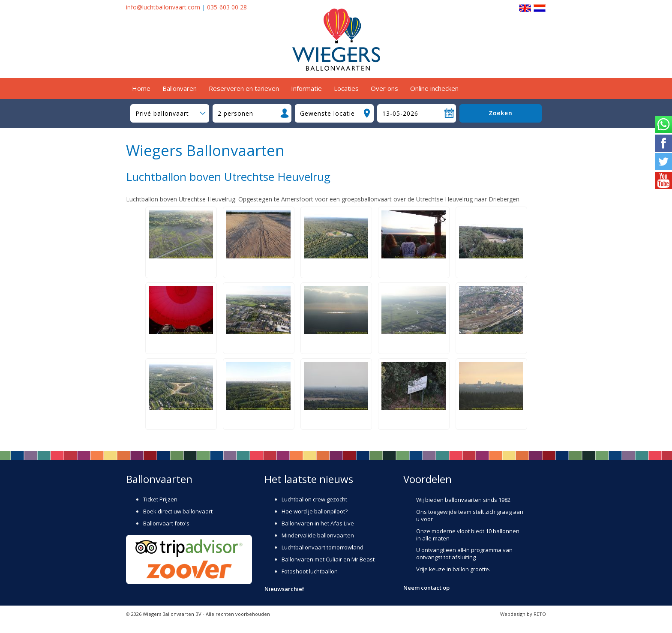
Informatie (306, 88)
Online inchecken (434, 88)
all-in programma (479, 550)
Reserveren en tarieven (244, 88)
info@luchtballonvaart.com (163, 7)
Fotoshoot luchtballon (310, 571)
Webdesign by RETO (523, 614)
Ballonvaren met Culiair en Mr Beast (328, 559)
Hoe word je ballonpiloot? (315, 511)
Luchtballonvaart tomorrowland (322, 547)
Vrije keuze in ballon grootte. (453, 569)
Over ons (384, 88)
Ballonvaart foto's (166, 523)
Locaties (346, 88)
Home (141, 88)
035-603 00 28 (227, 7)
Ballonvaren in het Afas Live (318, 523)
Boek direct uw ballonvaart (178, 511)
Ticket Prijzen (160, 499)
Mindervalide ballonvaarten (318, 535)
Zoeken (500, 113)
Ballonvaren (180, 88)
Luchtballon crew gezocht (314, 499)
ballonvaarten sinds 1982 (478, 500)
